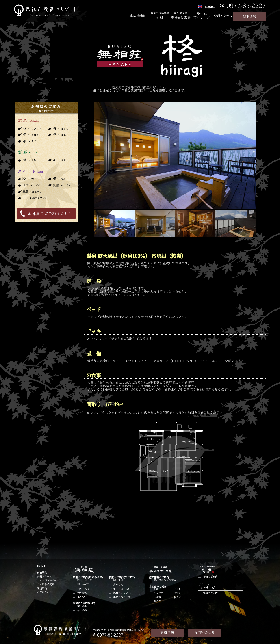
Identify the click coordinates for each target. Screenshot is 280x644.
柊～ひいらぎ (85, 580)
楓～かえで (84, 584)
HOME (41, 566)
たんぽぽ (158, 593)
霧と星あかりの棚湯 (165, 580)
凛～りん (118, 585)
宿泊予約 (42, 573)
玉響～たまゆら (122, 597)
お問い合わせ (44, 592)
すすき (177, 593)
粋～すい (118, 580)
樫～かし (82, 593)
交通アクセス (44, 577)
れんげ (177, 598)
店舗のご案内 (210, 577)
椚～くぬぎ (84, 589)
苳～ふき (82, 610)
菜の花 (157, 601)
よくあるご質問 (46, 585)
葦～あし (82, 606)
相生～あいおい (122, 589)
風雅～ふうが (121, 593)
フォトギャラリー (47, 581)
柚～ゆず (82, 597)
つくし (177, 589)
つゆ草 (157, 598)
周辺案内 (42, 589)
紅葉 (156, 589)
